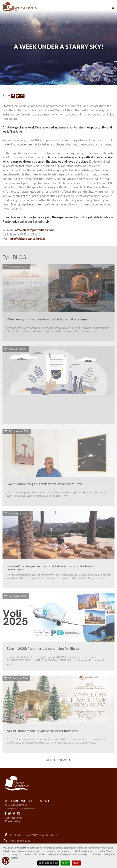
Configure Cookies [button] (48, 863)
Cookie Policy (13, 821)
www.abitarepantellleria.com (35, 230)
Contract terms (13, 818)
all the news (58, 760)
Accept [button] (65, 863)
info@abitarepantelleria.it (27, 239)
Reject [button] (76, 863)
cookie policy (48, 851)
